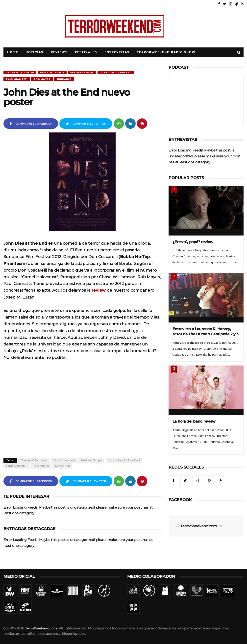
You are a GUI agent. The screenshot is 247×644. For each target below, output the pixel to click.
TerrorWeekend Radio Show (166, 52)
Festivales (86, 52)
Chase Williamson (20, 73)
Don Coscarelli (52, 73)
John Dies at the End (116, 73)
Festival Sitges (82, 73)
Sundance (64, 79)
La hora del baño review (194, 421)
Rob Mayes (42, 79)
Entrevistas (117, 52)
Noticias (34, 52)
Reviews (59, 52)
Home (13, 52)
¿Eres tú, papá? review (193, 242)
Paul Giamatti (17, 79)
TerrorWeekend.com (199, 526)
